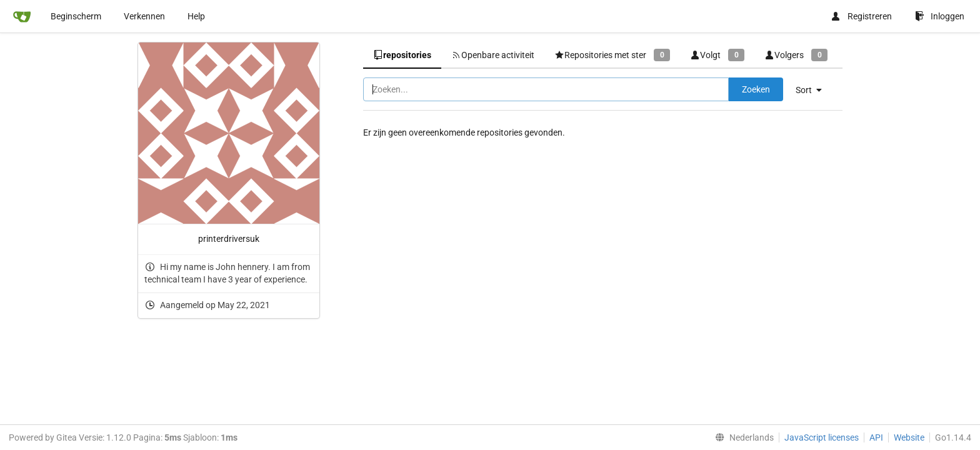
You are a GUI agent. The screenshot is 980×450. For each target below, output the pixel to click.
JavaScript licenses (822, 437)
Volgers (796, 55)
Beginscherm (76, 16)
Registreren (861, 16)
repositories (402, 55)
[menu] (813, 90)
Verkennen (144, 16)
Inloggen (940, 16)
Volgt (717, 55)
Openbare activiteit (493, 55)
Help (196, 16)
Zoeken (756, 89)
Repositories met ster (612, 55)
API (876, 437)
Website (909, 437)
